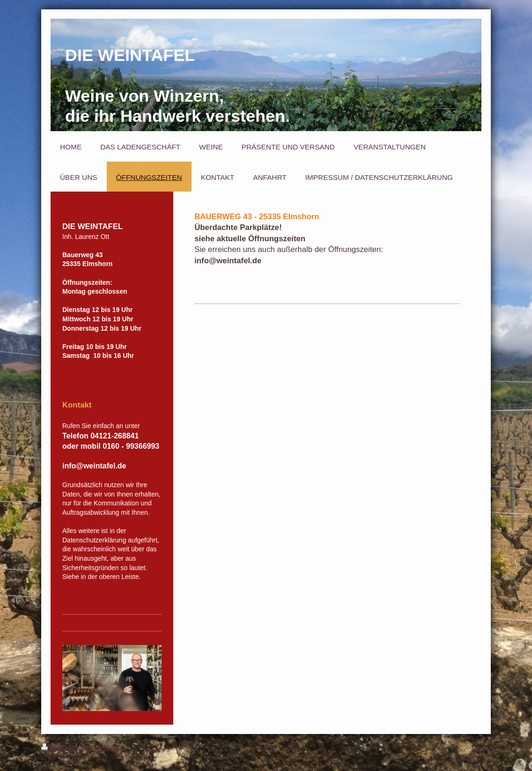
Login (483, 748)
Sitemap (107, 748)
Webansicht (474, 757)
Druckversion (66, 748)
